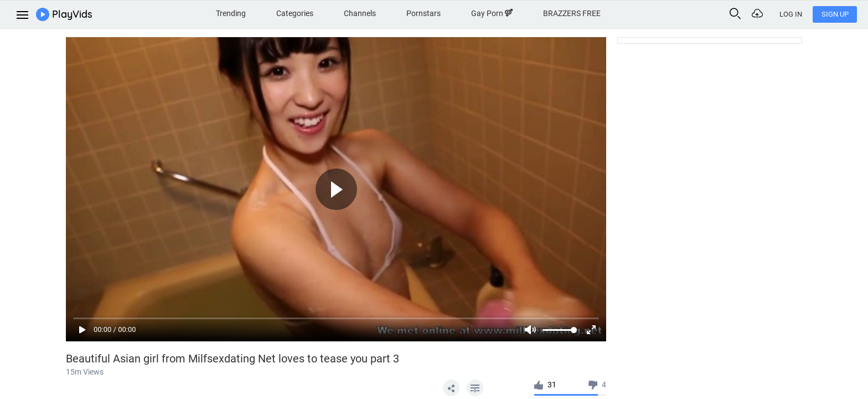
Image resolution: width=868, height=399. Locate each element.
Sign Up (835, 14)
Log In (791, 14)
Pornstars (423, 13)
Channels (360, 13)
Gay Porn (492, 13)
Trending (231, 13)
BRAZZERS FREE (572, 13)
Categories (295, 13)
